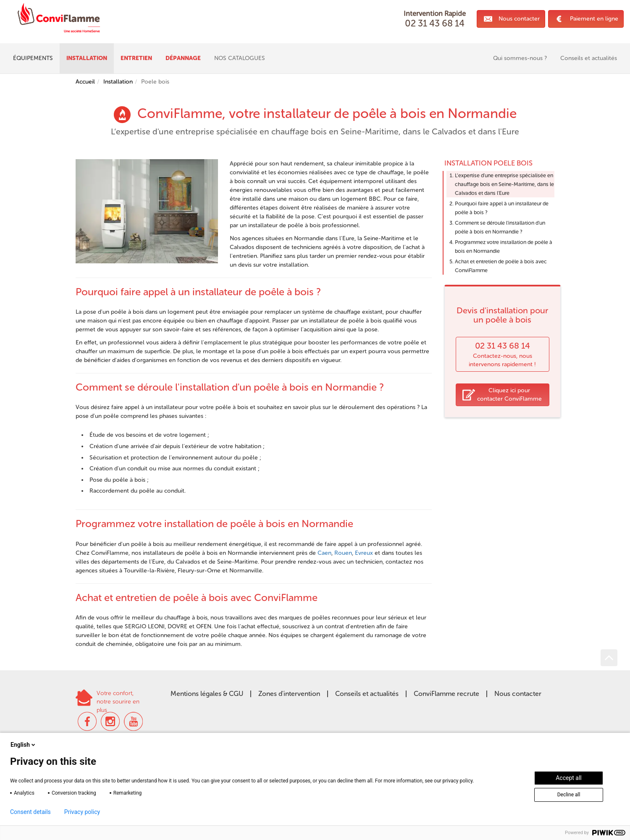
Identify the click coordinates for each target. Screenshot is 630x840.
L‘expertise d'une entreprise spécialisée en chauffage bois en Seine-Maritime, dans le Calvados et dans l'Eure (504, 184)
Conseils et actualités (367, 694)
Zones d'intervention (289, 694)
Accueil (85, 82)
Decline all (569, 795)
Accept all (569, 778)
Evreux (364, 553)
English (24, 745)
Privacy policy (82, 812)
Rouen (343, 553)
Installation (118, 82)
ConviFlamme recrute (446, 694)
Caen (324, 553)
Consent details (30, 812)
